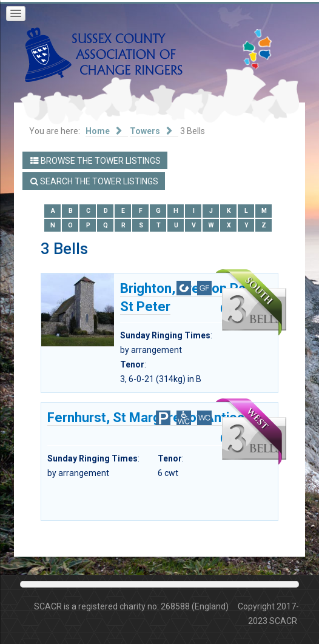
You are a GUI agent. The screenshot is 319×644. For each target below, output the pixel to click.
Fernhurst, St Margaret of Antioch (149, 418)
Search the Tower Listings (94, 181)
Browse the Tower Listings (96, 161)
